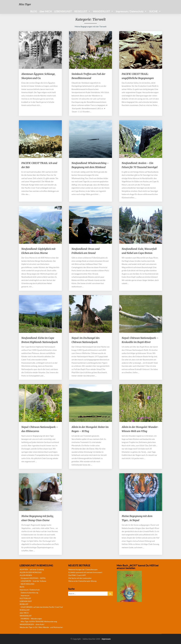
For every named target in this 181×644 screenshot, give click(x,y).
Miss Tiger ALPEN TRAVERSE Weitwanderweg (39, 621)
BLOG (34, 11)
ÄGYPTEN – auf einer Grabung (32, 569)
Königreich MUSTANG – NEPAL (33, 578)
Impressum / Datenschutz (130, 11)
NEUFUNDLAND (28, 584)
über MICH (46, 11)
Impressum (25, 595)
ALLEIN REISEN (26, 575)
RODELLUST (25, 610)
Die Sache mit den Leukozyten (80, 578)
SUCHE (153, 11)
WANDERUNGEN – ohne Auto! (32, 624)
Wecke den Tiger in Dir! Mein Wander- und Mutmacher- (42, 627)
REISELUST (81, 11)
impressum (106, 639)
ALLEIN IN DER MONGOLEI (31, 572)
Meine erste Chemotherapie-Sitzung (82, 581)
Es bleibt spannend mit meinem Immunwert (85, 572)
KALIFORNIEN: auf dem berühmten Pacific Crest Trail (42, 607)
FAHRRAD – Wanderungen (31, 619)
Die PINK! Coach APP (77, 575)
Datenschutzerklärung (29, 593)
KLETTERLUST (25, 598)
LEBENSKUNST (63, 11)
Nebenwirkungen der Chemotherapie (83, 569)
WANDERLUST (101, 11)
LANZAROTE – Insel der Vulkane (33, 581)
